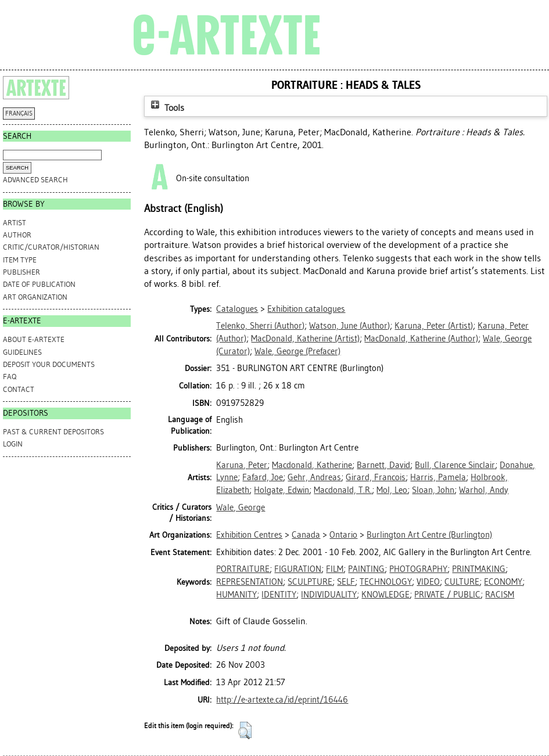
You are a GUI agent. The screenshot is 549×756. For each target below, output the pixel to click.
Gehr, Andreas (314, 477)
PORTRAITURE (243, 569)
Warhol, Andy (484, 490)
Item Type (20, 260)
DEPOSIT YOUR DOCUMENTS (49, 364)
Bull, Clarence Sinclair (455, 465)
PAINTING (366, 569)
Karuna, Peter (242, 465)
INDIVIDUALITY (329, 595)
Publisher (21, 272)
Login (13, 444)
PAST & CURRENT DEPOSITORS (53, 432)
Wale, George (241, 507)
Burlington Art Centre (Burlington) (429, 535)
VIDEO (428, 582)
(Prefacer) (297, 351)
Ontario (343, 535)
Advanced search (35, 180)
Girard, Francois (376, 477)
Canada (306, 535)
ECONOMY (503, 582)
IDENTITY (279, 595)
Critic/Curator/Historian (51, 247)
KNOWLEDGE (385, 595)
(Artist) (434, 326)
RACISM (500, 595)
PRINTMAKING (479, 569)
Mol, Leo (392, 490)
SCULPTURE (310, 582)
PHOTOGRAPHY (418, 569)
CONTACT (19, 389)
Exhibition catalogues (306, 309)
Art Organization (35, 297)
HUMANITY (236, 595)
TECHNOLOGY (386, 582)
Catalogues (237, 309)
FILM (335, 569)
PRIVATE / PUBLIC (447, 595)
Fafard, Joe (263, 477)
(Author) (260, 326)
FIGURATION (298, 569)
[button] (245, 730)
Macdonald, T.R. (343, 490)
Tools (166, 108)
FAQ (10, 377)
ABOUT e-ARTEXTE (34, 339)
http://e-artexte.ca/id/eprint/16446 (282, 700)
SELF (346, 582)
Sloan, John (433, 490)
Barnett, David (383, 465)
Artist (15, 223)
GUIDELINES (22, 352)
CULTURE (462, 582)
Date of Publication (39, 284)
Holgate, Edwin (281, 490)
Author (17, 235)
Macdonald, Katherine (312, 465)
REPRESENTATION (250, 582)
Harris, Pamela (438, 477)
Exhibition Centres (249, 535)
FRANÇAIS (19, 114)
